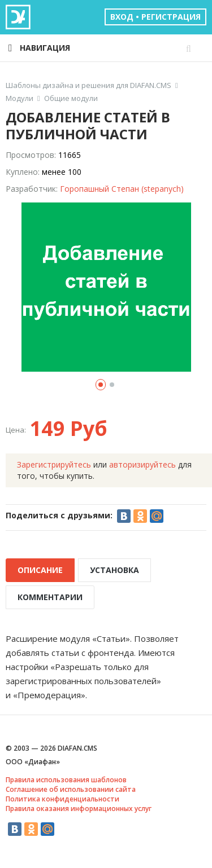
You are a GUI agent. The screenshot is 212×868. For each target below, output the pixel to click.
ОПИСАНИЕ (40, 570)
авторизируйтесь (142, 464)
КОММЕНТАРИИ (50, 597)
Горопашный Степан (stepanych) (122, 189)
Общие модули (71, 98)
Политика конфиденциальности (62, 799)
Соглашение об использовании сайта (71, 789)
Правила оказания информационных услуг (79, 808)
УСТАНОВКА (114, 570)
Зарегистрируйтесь (54, 464)
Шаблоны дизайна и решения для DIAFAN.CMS (88, 85)
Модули (20, 98)
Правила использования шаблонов (66, 780)
